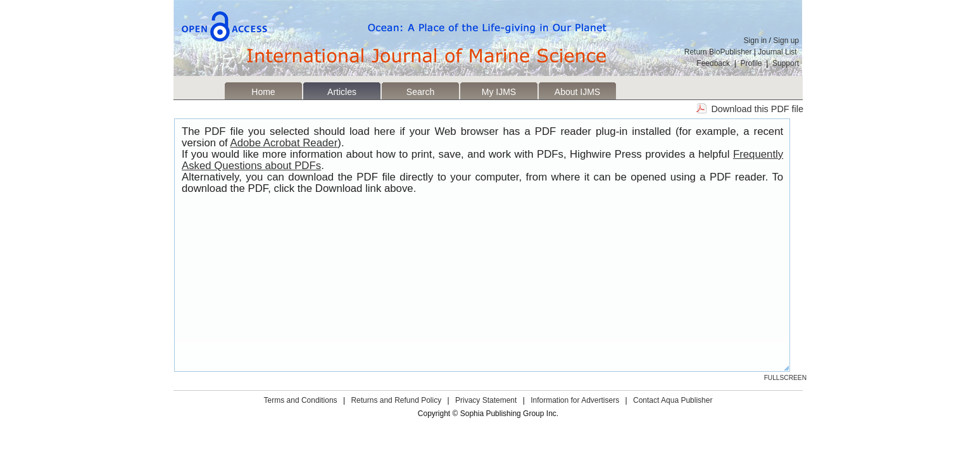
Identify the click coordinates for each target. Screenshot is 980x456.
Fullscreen (785, 378)
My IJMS (499, 92)
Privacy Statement (486, 400)
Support (786, 63)
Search (420, 92)
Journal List (778, 52)
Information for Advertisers (575, 400)
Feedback (713, 63)
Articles (342, 92)
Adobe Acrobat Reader (284, 143)
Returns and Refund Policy (396, 400)
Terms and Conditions (301, 400)
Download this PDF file (757, 109)
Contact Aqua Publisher (673, 400)
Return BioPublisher (718, 52)
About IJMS (577, 92)
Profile (751, 63)
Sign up (786, 41)
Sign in (756, 41)
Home (263, 92)
